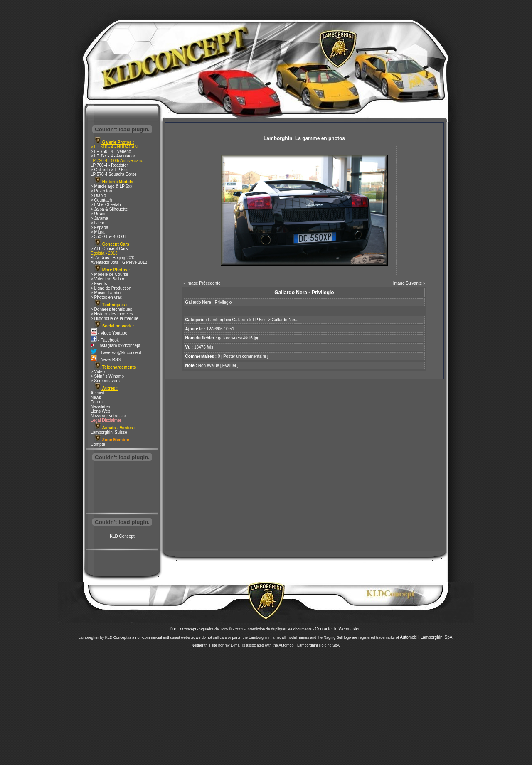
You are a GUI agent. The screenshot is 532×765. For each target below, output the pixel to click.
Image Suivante (408, 283)
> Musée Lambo (106, 293)
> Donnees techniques (111, 309)
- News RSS (106, 360)
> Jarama (99, 218)
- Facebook (105, 340)
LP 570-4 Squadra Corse (113, 174)
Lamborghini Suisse (109, 432)
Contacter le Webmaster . (339, 629)
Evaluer (229, 365)
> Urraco (99, 214)
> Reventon (101, 191)
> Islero (97, 223)
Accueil (97, 393)
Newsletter (100, 407)
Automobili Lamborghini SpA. (427, 637)
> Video (98, 372)
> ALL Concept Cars (109, 249)
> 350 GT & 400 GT (109, 237)
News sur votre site (108, 416)
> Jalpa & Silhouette (109, 209)
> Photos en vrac (106, 297)
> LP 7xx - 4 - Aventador (113, 156)
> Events (99, 284)
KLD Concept (122, 536)
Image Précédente (204, 283)
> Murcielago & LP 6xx (111, 186)
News (96, 397)
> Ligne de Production (111, 288)
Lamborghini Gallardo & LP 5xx (237, 320)
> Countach (101, 200)
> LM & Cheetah (106, 205)
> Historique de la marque (115, 319)
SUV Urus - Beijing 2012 (113, 258)
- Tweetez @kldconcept (116, 353)
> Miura (98, 232)
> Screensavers (105, 381)
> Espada (100, 228)
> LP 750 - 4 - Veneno (111, 151)
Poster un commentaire (245, 356)
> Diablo (98, 196)
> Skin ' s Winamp (107, 376)
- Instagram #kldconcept (116, 346)
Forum (97, 402)
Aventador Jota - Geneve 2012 (119, 262)
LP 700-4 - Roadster (109, 165)
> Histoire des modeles (112, 314)
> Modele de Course (109, 274)
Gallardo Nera (285, 320)
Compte (98, 444)
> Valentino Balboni (108, 279)
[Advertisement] (122, 488)
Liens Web (100, 411)
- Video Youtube (109, 333)
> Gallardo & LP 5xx (109, 170)
